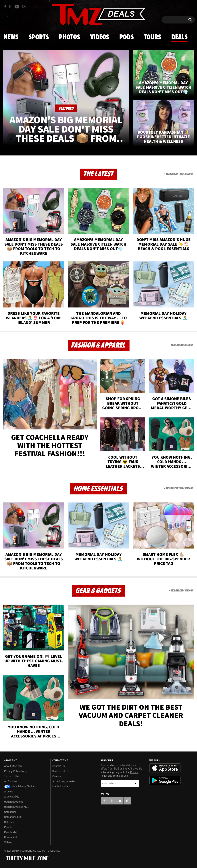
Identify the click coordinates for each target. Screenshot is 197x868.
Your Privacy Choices (20, 786)
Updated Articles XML (16, 807)
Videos (100, 37)
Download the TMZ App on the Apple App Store (165, 768)
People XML (11, 832)
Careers (57, 776)
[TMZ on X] (11, 7)
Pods (127, 37)
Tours (153, 37)
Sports (39, 37)
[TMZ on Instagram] (24, 7)
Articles (9, 792)
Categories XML (13, 817)
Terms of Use (12, 776)
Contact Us (59, 766)
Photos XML (11, 837)
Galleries (9, 822)
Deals (179, 37)
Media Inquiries (61, 786)
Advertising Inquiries (64, 781)
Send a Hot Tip (61, 771)
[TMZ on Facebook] (5, 7)
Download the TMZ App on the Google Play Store (165, 781)
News (11, 37)
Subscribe (136, 784)
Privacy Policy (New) (16, 771)
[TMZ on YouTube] (120, 801)
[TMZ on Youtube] (17, 7)
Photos (69, 37)
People (8, 827)
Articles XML (11, 797)
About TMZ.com (13, 766)
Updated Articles (14, 802)
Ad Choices (11, 781)
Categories (10, 812)
